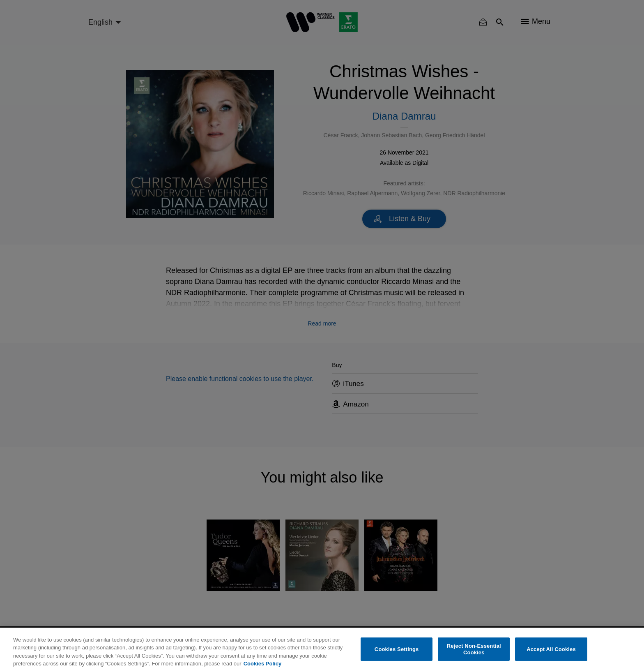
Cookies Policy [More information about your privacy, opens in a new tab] (262, 664)
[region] (322, 650)
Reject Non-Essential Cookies (474, 649)
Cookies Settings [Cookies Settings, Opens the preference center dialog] (397, 649)
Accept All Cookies (551, 649)
